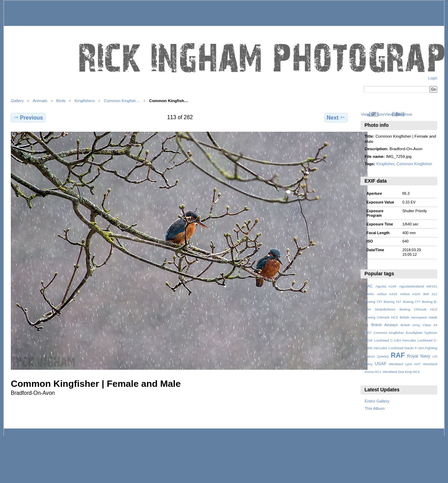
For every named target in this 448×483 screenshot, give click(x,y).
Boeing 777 (411, 302)
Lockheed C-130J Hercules (395, 340)
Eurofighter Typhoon (422, 333)
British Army (410, 325)
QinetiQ (383, 356)
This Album (375, 408)
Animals (40, 101)
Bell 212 (430, 294)
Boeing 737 (373, 302)
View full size (373, 114)
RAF (398, 355)
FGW (369, 340)
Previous (28, 117)
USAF (381, 364)
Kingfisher (385, 164)
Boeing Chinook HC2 (418, 309)
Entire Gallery (377, 401)
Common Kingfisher (414, 164)
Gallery (17, 101)
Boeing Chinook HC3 (381, 317)
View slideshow (398, 114)
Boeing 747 (393, 302)
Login (433, 78)
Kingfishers (85, 101)
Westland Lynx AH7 (405, 364)
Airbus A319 (387, 294)
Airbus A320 (410, 294)
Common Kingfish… (122, 101)
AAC (369, 286)
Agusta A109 (386, 286)
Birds (61, 101)
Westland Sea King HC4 (401, 372)
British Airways (385, 325)
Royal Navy (419, 356)
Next (336, 117)
